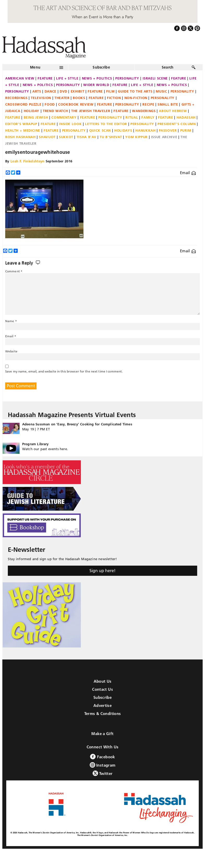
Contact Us (103, 689)
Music (161, 91)
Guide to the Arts (135, 91)
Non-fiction (136, 98)
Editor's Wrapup (21, 124)
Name (11, 321)
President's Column (177, 124)
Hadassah (186, 117)
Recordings (16, 98)
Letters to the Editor (106, 124)
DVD (64, 91)
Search (168, 67)
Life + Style (67, 78)
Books (79, 98)
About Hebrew (173, 111)
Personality (127, 78)
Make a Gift (102, 734)
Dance (50, 91)
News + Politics (97, 78)
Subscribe (101, 67)
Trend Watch (55, 111)
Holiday (32, 111)
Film (110, 91)
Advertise (103, 705)
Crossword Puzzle (23, 104)
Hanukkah (145, 130)
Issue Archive (164, 137)
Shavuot (47, 137)
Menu (35, 67)
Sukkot (66, 137)
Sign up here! (103, 571)
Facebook (102, 757)
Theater (62, 98)
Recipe (148, 104)
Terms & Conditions (103, 714)
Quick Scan (100, 130)
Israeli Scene (155, 78)
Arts (37, 91)
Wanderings (144, 111)
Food (50, 104)
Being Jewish (36, 117)
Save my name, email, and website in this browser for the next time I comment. (64, 371)
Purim (186, 130)
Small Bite (168, 104)
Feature (45, 78)
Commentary (64, 117)
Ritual (132, 117)
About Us (103, 681)
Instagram (103, 765)
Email (188, 173)
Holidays (123, 130)
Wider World (96, 85)
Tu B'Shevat (111, 137)
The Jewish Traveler (91, 111)
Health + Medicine (23, 130)
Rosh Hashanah (20, 137)
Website (11, 351)
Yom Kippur (136, 137)
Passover (168, 130)
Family (148, 117)
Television (41, 98)
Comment (14, 271)
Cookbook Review (76, 104)
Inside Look (70, 124)
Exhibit (78, 91)
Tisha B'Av (87, 137)
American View (20, 78)
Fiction (114, 98)
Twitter (103, 773)
